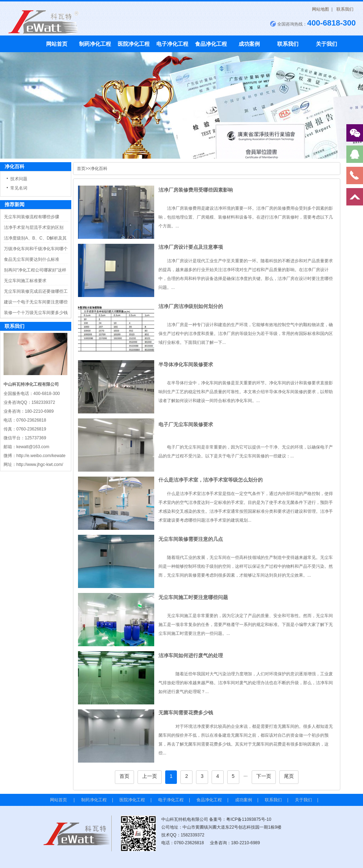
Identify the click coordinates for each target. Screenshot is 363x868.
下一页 (264, 776)
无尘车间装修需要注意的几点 (191, 539)
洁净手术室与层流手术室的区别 (34, 227)
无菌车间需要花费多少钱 (186, 713)
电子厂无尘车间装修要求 (186, 424)
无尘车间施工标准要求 (25, 281)
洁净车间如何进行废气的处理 (191, 655)
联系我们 (345, 9)
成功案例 (249, 44)
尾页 (289, 776)
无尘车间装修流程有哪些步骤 (32, 217)
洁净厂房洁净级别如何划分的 (191, 306)
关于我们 (326, 44)
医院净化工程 (134, 44)
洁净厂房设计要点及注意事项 (191, 247)
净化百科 (99, 169)
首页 (81, 169)
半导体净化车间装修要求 (186, 364)
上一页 (150, 776)
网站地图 (320, 9)
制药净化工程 (95, 44)
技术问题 (19, 179)
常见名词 (19, 188)
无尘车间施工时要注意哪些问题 (193, 597)
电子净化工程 (172, 44)
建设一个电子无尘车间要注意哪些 (36, 302)
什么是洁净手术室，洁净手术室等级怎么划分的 (211, 480)
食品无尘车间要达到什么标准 (32, 259)
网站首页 (57, 44)
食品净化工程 (211, 44)
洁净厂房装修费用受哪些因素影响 (196, 190)
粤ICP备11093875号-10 (249, 819)
